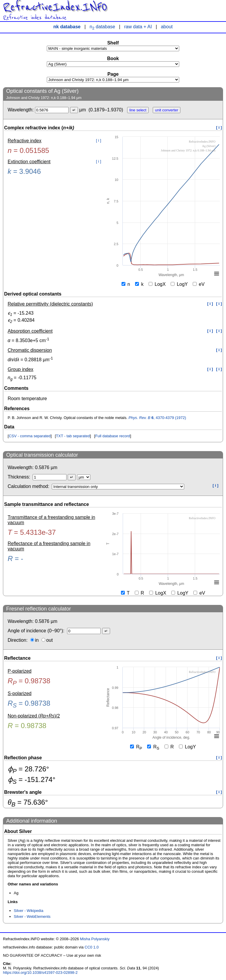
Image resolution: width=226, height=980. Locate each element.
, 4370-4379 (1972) (157, 418)
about (167, 27)
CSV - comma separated (30, 436)
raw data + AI (138, 27)
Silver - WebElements (32, 917)
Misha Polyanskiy (95, 939)
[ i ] (219, 127)
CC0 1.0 (92, 947)
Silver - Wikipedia (29, 911)
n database (103, 27)
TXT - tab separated (73, 436)
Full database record (113, 436)
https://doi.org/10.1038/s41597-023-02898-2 (40, 972)
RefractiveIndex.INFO (55, 7)
